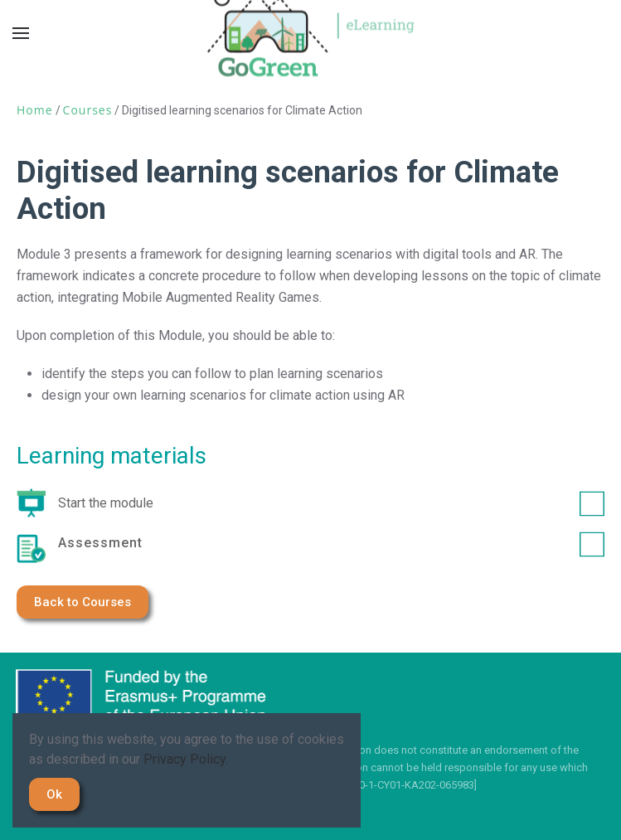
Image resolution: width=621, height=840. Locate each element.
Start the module (331, 503)
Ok (54, 794)
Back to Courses (82, 602)
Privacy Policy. (186, 759)
